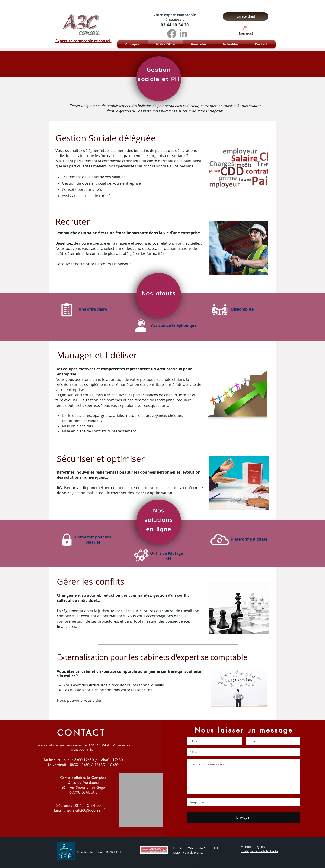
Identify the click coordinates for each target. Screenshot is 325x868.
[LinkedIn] (183, 34)
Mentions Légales (253, 847)
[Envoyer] (244, 817)
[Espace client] (246, 16)
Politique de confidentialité (259, 851)
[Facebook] (172, 34)
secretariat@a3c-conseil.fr (86, 810)
